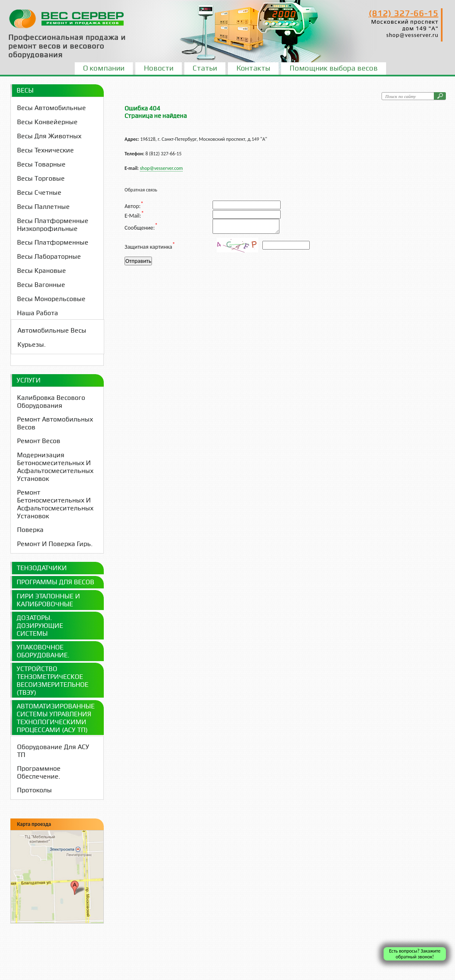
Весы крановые (42, 271)
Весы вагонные (41, 285)
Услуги (29, 380)
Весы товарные (41, 164)
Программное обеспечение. (39, 772)
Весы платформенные (53, 242)
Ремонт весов (39, 441)
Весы (25, 90)
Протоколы (34, 790)
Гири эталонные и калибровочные (48, 600)
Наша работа (38, 313)
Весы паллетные (43, 207)
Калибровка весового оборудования (51, 402)
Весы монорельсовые (51, 299)
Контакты (253, 68)
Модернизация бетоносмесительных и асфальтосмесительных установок (55, 467)
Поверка (30, 530)
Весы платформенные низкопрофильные (53, 225)
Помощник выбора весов (334, 68)
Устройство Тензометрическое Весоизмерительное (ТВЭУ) (53, 681)
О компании (104, 68)
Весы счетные (39, 192)
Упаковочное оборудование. (43, 651)
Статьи (205, 68)
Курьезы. (32, 344)
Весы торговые (41, 178)
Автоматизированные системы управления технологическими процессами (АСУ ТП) (56, 718)
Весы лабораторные (49, 256)
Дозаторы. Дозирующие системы (40, 626)
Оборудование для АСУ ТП (53, 751)
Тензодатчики (42, 568)
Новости (159, 68)
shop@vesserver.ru (412, 35)
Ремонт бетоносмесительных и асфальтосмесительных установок (55, 504)
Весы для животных (49, 136)
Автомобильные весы (52, 330)
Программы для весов (55, 582)
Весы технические (45, 150)
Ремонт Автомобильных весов (55, 423)
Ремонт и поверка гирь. (55, 544)
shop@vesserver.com (161, 168)
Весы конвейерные (47, 122)
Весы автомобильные (51, 108)
